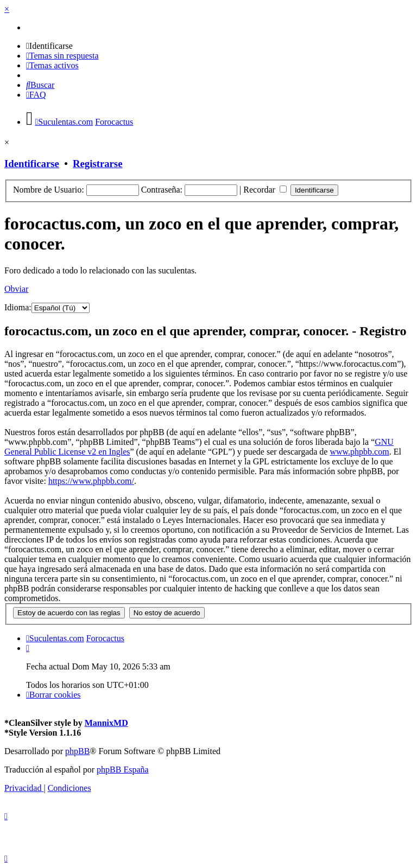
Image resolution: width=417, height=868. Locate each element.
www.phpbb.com (359, 452)
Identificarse (32, 164)
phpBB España (123, 770)
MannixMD (106, 723)
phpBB (77, 751)
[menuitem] (49, 46)
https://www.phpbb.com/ (91, 481)
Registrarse (97, 164)
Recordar (265, 190)
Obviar (16, 289)
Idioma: (18, 307)
